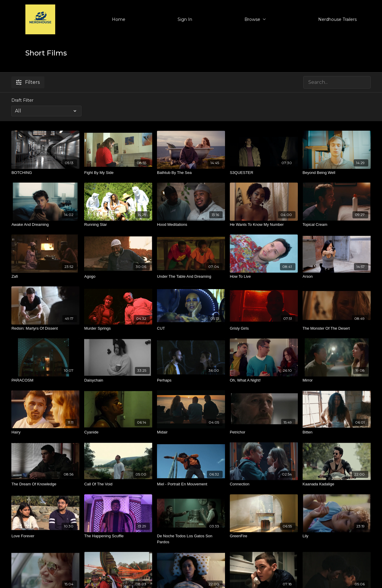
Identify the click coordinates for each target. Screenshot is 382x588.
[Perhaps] (191, 380)
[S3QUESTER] (264, 173)
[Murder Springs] (118, 328)
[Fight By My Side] (118, 173)
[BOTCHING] (45, 173)
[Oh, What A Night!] (264, 380)
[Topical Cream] (337, 225)
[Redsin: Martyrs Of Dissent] (45, 328)
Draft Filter (22, 100)
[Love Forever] (45, 536)
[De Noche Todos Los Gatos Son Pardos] (191, 539)
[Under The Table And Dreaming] (191, 277)
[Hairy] (45, 432)
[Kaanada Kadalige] (337, 484)
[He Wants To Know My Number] (264, 225)
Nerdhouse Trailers (337, 19)
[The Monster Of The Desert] (337, 328)
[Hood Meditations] (191, 225)
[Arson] (337, 277)
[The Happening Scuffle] (118, 536)
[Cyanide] (118, 432)
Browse (255, 19)
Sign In (185, 19)
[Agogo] (118, 277)
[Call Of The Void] (118, 484)
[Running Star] (118, 225)
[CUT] (191, 328)
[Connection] (264, 484)
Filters (28, 82)
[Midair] (191, 432)
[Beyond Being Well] (337, 173)
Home (119, 19)
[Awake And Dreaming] (45, 225)
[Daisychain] (118, 380)
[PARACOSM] (45, 380)
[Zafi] (45, 277)
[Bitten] (337, 432)
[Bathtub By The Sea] (191, 173)
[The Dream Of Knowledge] (45, 484)
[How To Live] (264, 277)
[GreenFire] (264, 536)
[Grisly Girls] (264, 328)
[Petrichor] (264, 432)
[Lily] (337, 536)
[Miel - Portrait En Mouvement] (191, 484)
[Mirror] (337, 380)
